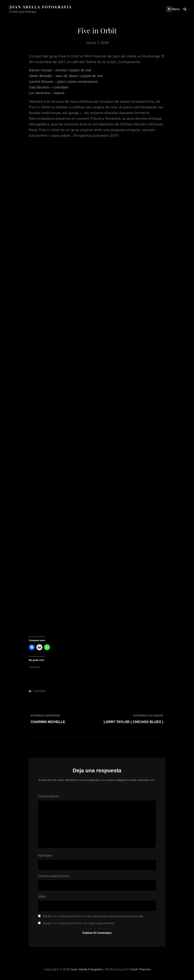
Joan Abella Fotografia (42, 7)
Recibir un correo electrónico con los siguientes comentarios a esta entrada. (93, 916)
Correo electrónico (54, 876)
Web (42, 896)
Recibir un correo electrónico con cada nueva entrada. (79, 923)
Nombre (45, 856)
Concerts (39, 691)
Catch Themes (141, 969)
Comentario (49, 796)
